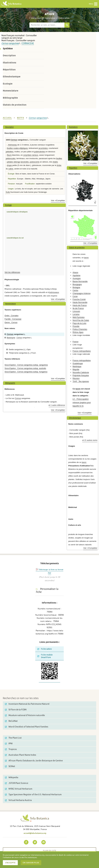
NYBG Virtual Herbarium (19, 789)
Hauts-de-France (80, 305)
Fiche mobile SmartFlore (45, 656)
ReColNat (11, 721)
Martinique (77, 366)
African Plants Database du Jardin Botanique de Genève (34, 761)
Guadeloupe (78, 363)
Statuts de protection (15, 105)
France (75, 342)
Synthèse (8, 48)
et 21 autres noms (90, 440)
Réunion (76, 378)
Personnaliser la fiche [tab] (47, 590)
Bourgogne (77, 284)
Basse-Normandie (80, 281)
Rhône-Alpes (78, 332)
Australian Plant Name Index (21, 755)
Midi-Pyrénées (79, 317)
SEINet (10, 766)
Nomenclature (11, 91)
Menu (93, 4)
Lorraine (76, 314)
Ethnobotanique (12, 77)
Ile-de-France (78, 308)
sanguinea (14, 43)
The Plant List (13, 738)
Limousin (76, 311)
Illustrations (10, 63)
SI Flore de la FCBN (16, 710)
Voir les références (12, 272)
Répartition (9, 70)
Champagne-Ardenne (82, 293)
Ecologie (8, 84)
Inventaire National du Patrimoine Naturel (27, 704)
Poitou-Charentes (80, 329)
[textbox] (47, 25)
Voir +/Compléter (58, 200)
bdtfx (21, 118)
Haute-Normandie (80, 302)
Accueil (7, 118)
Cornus (5, 43)
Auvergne (77, 278)
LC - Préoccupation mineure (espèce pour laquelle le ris (82, 402)
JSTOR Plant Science (17, 783)
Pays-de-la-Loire (79, 323)
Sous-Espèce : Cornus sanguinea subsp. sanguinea (26, 365)
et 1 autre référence (57, 405)
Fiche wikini (45, 649)
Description (9, 55)
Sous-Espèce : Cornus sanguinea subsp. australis (25, 368)
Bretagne (76, 287)
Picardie (76, 326)
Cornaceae (28, 43)
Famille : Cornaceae (13, 319)
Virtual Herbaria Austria (18, 800)
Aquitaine (76, 275)
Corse (75, 296)
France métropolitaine (82, 351)
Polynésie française (81, 375)
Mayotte (76, 369)
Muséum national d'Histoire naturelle (25, 715)
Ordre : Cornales (11, 316)
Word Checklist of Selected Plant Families (27, 727)
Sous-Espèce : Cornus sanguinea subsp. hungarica (26, 372)
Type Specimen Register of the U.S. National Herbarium (33, 795)
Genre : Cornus (11, 322)
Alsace (75, 272)
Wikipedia (12, 777)
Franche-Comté (79, 299)
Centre (75, 290)
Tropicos (11, 749)
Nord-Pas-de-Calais (81, 320)
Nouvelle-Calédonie (81, 372)
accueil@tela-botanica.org (35, 833)
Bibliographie (10, 98)
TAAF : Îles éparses (81, 381)
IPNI (9, 744)
